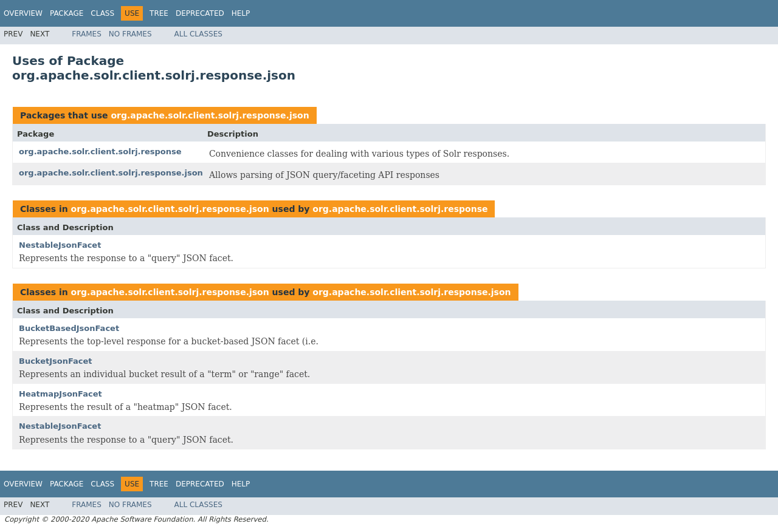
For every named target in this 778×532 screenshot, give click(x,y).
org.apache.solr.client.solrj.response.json (210, 115)
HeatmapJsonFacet (60, 394)
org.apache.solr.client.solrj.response (100, 152)
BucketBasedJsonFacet (69, 328)
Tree (159, 13)
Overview (23, 13)
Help (241, 13)
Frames (87, 34)
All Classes (198, 34)
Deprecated (200, 13)
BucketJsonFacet (56, 361)
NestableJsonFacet (60, 245)
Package (67, 13)
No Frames (130, 34)
